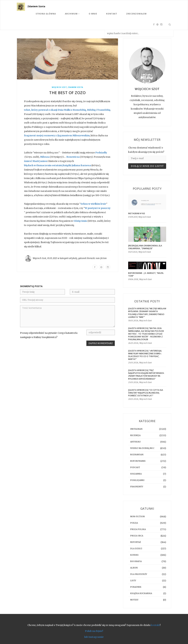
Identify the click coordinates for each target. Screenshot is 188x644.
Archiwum (72, 14)
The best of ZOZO (67, 93)
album (134, 568)
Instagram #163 (137, 213)
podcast (135, 467)
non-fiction (101, 258)
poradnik (136, 587)
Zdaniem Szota (36, 6)
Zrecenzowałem (136, 14)
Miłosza (45, 157)
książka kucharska (141, 593)
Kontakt (112, 14)
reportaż (136, 542)
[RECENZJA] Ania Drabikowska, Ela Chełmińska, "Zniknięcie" (145, 247)
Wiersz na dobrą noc (142, 448)
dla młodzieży (139, 574)
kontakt (155, 625)
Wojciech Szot (59, 87)
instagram (136, 429)
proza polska (138, 529)
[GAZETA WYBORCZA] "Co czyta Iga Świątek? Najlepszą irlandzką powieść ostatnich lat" (146, 393)
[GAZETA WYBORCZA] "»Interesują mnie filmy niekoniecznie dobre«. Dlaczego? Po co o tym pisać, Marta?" (145, 355)
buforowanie (138, 461)
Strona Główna (46, 14)
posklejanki (137, 480)
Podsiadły (101, 153)
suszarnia (136, 474)
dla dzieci (136, 548)
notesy (134, 600)
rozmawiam (137, 455)
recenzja (135, 435)
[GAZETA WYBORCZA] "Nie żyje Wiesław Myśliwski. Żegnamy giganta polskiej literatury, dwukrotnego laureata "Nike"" (147, 313)
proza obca (137, 536)
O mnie (93, 14)
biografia (136, 561)
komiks (134, 555)
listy (133, 581)
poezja (134, 523)
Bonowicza (73, 157)
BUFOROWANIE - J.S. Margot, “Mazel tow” (146, 274)
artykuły (73, 258)
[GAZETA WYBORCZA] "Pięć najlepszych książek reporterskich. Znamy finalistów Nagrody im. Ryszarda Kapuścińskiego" (146, 374)
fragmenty (137, 487)
